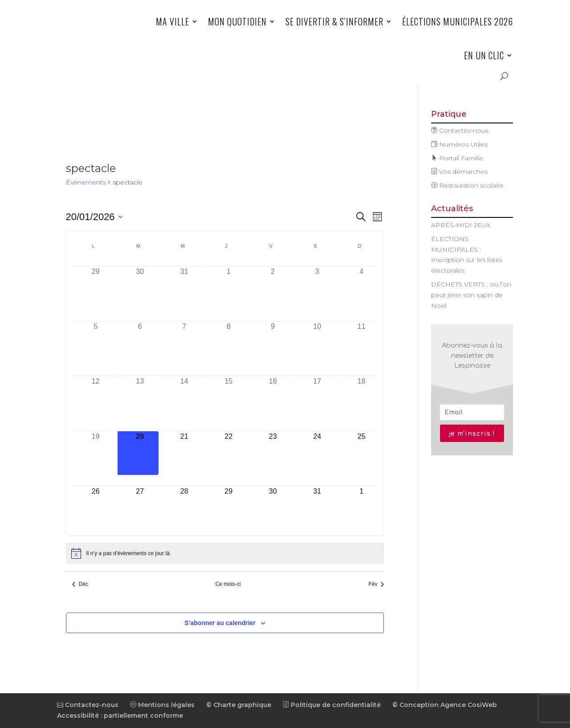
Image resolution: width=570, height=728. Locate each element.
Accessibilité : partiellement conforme (120, 716)
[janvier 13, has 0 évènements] (140, 398)
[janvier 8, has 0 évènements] (228, 343)
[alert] (225, 553)
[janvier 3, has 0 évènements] (317, 288)
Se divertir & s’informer (334, 21)
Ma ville (173, 21)
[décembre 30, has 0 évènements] (140, 288)
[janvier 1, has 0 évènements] (228, 288)
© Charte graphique (239, 705)
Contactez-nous (460, 131)
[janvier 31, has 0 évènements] (317, 508)
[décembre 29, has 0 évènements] (96, 288)
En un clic (484, 55)
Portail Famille (457, 158)
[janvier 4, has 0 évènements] (362, 288)
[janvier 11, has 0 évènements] (362, 343)
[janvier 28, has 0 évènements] (184, 508)
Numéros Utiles (459, 144)
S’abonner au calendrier (220, 623)
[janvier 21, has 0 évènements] (184, 453)
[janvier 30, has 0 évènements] (273, 508)
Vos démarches (459, 172)
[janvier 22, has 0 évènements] (228, 453)
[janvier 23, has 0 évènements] (273, 453)
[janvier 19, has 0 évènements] (96, 453)
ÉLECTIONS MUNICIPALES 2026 (458, 21)
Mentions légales (162, 705)
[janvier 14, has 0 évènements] (184, 398)
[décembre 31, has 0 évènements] (184, 288)
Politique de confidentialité (332, 705)
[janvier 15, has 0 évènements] (228, 398)
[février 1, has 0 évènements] (362, 508)
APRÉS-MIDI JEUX (461, 225)
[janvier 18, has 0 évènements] (362, 398)
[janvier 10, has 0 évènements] (317, 343)
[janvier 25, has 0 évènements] (362, 453)
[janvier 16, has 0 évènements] (273, 398)
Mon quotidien (237, 21)
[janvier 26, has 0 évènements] (96, 508)
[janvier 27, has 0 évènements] (140, 508)
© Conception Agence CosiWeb (445, 705)
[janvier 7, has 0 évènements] (184, 343)
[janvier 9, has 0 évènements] (273, 343)
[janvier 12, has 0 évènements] (96, 398)
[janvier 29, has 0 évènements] (228, 508)
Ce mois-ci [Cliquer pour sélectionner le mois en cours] (228, 584)
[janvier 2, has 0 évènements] (273, 288)
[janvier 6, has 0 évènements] (140, 343)
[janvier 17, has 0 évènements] (317, 398)
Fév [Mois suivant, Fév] (376, 584)
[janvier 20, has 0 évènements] (140, 453)
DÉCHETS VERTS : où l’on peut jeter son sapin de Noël (471, 295)
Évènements (86, 182)
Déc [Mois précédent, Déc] (80, 584)
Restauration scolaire (467, 185)
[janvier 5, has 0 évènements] (96, 343)
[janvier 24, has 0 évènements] (317, 453)
